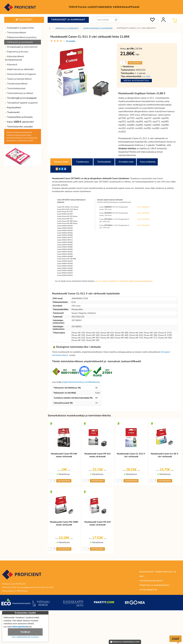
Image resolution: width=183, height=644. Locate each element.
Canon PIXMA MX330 (65, 264)
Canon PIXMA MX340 (65, 266)
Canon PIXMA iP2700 (65, 214)
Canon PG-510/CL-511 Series (68, 207)
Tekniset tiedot (61, 162)
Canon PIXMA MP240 (65, 231)
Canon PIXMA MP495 (65, 254)
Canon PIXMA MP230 (65, 226)
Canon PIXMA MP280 (65, 242)
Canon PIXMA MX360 (65, 271)
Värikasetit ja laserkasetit (19, 42)
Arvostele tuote (126, 162)
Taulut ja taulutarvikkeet (18, 79)
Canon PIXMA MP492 (65, 252)
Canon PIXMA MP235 (65, 228)
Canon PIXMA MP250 (65, 233)
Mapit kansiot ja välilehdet (19, 69)
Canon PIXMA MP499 (65, 257)
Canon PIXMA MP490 (65, 249)
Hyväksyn (25, 632)
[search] (116, 19)
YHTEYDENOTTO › (149, 590)
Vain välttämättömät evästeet (25, 637)
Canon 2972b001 (143, 225)
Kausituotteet (13, 108)
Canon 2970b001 (143, 213)
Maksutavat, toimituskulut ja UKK (125, 642)
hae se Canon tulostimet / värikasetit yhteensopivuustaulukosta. (124, 281)
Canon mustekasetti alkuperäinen (98, 28)
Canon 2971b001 (143, 219)
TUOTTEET (24, 20)
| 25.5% (134, 49)
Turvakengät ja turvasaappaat (21, 98)
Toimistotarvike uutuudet (19, 127)
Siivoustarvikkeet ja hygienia (20, 74)
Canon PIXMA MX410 (65, 273)
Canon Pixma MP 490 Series (67, 223)
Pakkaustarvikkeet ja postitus (21, 37)
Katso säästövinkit (19, 122)
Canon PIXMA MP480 (65, 247)
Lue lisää (146, 76)
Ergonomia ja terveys (17, 52)
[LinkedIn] (60, 169)
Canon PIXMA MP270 (65, 238)
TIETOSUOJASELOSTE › (152, 581)
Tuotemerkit (12, 112)
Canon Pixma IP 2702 (65, 212)
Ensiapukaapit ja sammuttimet (21, 47)
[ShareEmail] (57, 169)
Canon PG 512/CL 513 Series (68, 209)
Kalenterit (11, 65)
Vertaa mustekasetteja (136, 81)
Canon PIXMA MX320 (65, 261)
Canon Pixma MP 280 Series (67, 221)
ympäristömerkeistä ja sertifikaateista (81, 382)
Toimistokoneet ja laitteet (19, 93)
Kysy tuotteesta (148, 162)
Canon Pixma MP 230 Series (67, 216)
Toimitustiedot (104, 162)
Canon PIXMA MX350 (65, 268)
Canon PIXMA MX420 (65, 275)
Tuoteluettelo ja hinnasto (19, 117)
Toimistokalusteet (15, 88)
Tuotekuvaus (83, 162)
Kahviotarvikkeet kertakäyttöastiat (14, 58)
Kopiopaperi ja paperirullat (19, 28)
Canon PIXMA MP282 (65, 245)
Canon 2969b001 (143, 207)
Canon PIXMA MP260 (65, 235)
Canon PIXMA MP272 (65, 240)
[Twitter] (62, 169)
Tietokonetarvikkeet (16, 84)
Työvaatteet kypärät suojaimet (21, 103)
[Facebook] (65, 169)
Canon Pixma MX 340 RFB (67, 259)
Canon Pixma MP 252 (65, 219)
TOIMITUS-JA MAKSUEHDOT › (155, 585)
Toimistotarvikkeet (15, 33)
